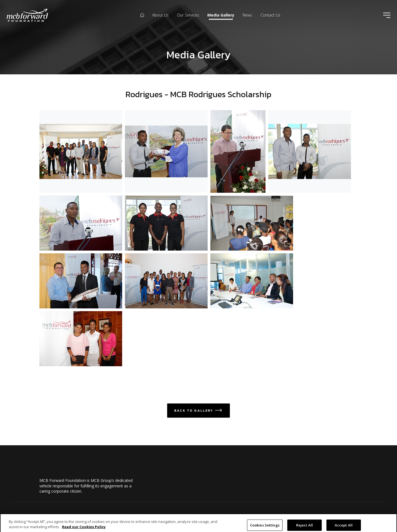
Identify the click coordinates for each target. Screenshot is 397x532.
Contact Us (270, 15)
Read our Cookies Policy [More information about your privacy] (84, 530)
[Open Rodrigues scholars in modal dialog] (166, 281)
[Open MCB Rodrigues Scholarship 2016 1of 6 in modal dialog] (81, 151)
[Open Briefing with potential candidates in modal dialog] (252, 223)
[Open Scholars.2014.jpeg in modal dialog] (81, 339)
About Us (160, 15)
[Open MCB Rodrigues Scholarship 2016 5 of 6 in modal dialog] (81, 223)
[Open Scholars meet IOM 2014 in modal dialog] (252, 281)
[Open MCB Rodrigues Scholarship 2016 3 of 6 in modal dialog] (166, 151)
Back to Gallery (198, 411)
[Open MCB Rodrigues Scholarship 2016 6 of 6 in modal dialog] (166, 223)
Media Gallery (221, 15)
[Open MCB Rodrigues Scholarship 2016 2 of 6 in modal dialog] (238, 151)
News (247, 15)
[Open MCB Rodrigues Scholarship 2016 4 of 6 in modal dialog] (310, 151)
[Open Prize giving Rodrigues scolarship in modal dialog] (81, 281)
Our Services (188, 15)
